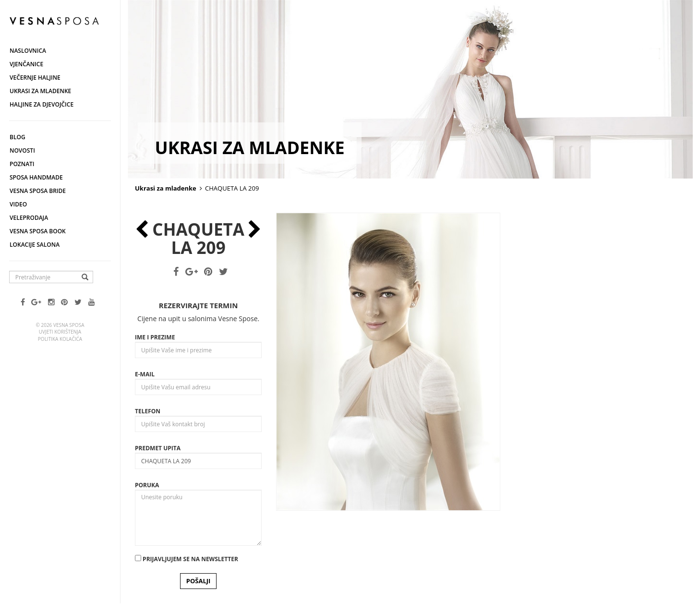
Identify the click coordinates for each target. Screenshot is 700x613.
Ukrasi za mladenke (40, 91)
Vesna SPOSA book (38, 231)
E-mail (145, 374)
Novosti (22, 150)
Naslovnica (28, 51)
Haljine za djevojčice (42, 104)
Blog (18, 137)
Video (18, 204)
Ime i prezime (155, 337)
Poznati (22, 164)
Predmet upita (158, 448)
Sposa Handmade (36, 177)
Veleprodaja (29, 218)
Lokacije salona (35, 245)
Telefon (148, 411)
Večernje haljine (35, 78)
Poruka (147, 485)
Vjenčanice (26, 64)
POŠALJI (199, 581)
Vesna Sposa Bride (38, 191)
